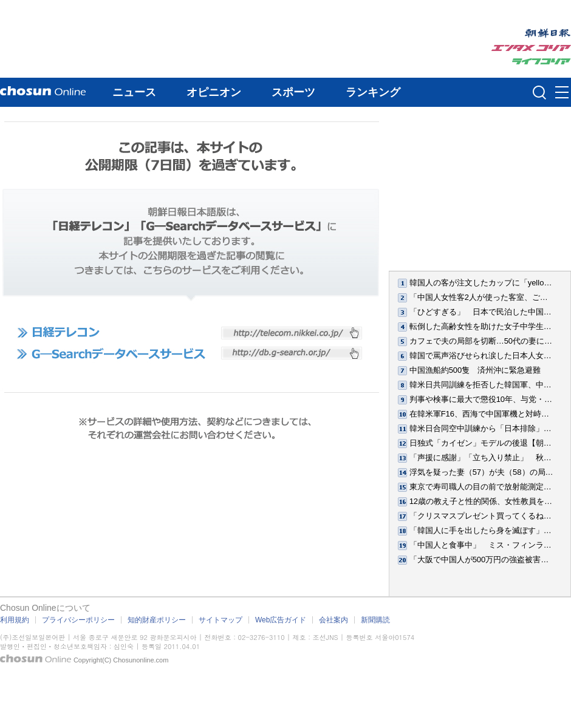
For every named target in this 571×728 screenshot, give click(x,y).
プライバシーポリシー (78, 620)
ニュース (134, 92)
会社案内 (333, 620)
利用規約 (15, 620)
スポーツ (293, 92)
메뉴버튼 (562, 93)
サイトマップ (221, 620)
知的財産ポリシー (157, 620)
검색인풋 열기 (539, 92)
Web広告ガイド (281, 620)
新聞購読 (375, 620)
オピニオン (214, 92)
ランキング (373, 92)
